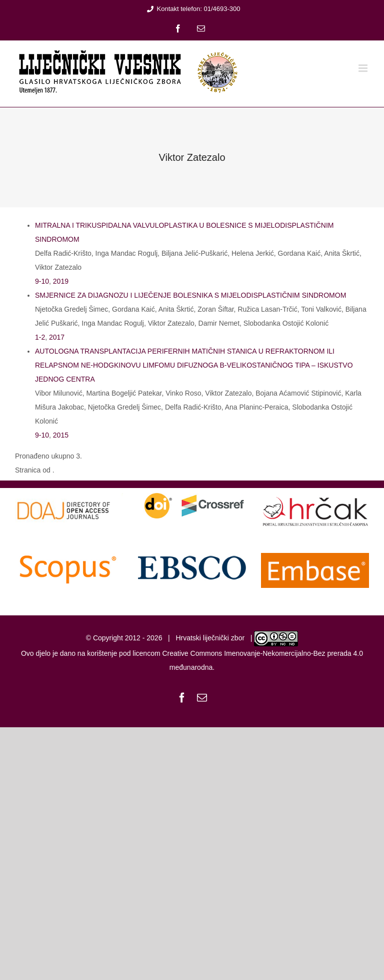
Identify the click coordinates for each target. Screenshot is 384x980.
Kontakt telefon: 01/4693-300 (192, 9)
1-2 (40, 337)
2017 (57, 337)
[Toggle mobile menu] (364, 68)
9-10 (42, 281)
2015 (61, 435)
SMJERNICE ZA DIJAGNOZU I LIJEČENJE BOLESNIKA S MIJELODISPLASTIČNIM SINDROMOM (190, 295)
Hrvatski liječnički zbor (210, 638)
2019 (61, 281)
